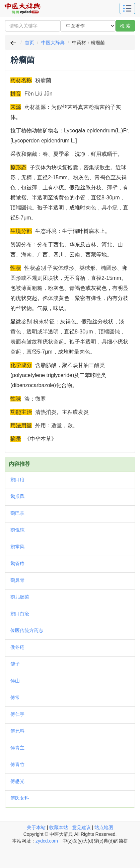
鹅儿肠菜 (20, 597)
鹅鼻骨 (17, 580)
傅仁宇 (17, 714)
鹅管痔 (17, 563)
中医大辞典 (53, 43)
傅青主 (17, 748)
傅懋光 (17, 781)
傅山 (15, 681)
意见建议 (81, 827)
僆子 (15, 664)
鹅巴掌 (17, 513)
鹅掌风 (17, 547)
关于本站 (36, 827)
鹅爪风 (17, 496)
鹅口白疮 (20, 614)
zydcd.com (47, 841)
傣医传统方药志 (27, 630)
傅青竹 (17, 764)
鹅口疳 (17, 480)
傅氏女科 (20, 798)
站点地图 (104, 827)
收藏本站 (59, 827)
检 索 (125, 26)
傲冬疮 (17, 647)
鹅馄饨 (17, 530)
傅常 (15, 697)
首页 (29, 43)
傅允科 (17, 731)
